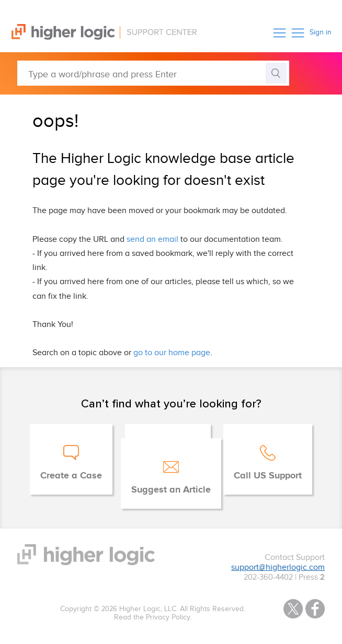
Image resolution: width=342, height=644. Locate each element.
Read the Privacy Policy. (153, 617)
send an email (152, 239)
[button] (280, 33)
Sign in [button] (321, 32)
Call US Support (268, 476)
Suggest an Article (171, 490)
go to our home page (172, 353)
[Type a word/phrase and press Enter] (153, 73)
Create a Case (71, 476)
